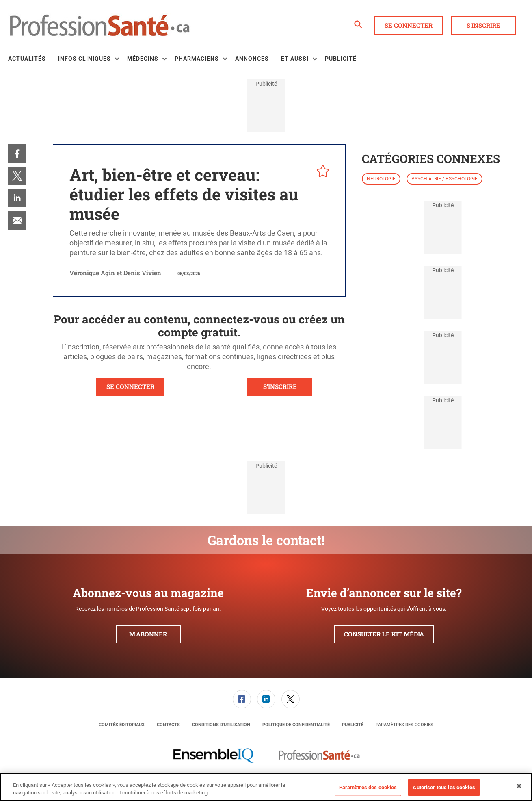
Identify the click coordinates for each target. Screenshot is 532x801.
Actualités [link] (27, 59)
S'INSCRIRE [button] (280, 386)
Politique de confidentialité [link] (296, 725)
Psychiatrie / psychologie (444, 179)
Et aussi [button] (295, 59)
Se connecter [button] (409, 25)
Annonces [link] (252, 59)
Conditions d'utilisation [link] (221, 725)
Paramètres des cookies (404, 725)
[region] (266, 787)
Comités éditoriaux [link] (122, 725)
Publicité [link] (341, 59)
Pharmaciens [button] (197, 59)
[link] (17, 153)
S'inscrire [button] (483, 25)
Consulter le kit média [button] (384, 634)
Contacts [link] (168, 725)
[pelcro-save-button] (321, 172)
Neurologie (381, 179)
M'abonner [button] (148, 634)
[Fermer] (519, 786)
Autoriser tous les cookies (444, 787)
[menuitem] (33, 59)
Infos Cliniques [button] (84, 59)
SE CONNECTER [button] (130, 386)
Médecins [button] (143, 59)
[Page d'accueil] (99, 26)
